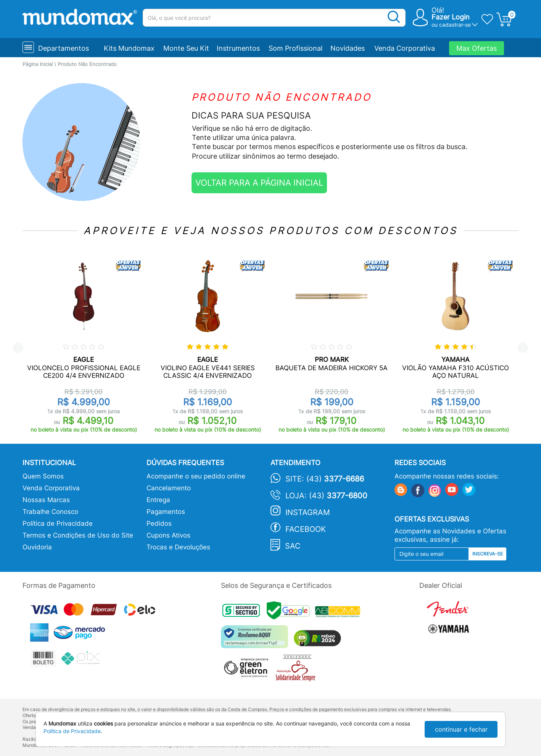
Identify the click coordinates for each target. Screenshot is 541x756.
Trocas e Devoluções (178, 547)
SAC (293, 546)
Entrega (158, 500)
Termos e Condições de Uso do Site (78, 535)
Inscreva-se (488, 554)
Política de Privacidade (58, 523)
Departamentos (64, 48)
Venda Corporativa (405, 48)
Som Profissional (295, 48)
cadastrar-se (455, 25)
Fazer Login (451, 17)
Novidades (348, 48)
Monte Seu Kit (186, 48)
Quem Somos (43, 476)
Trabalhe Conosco (50, 512)
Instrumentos (238, 48)
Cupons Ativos (168, 535)
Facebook (306, 529)
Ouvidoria (37, 547)
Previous (18, 348)
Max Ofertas (477, 48)
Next (523, 348)
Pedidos (159, 523)
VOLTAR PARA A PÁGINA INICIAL (259, 183)
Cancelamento (169, 488)
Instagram (308, 512)
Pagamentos (166, 512)
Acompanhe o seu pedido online (196, 476)
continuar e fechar (461, 729)
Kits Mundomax (129, 48)
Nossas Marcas (46, 500)
